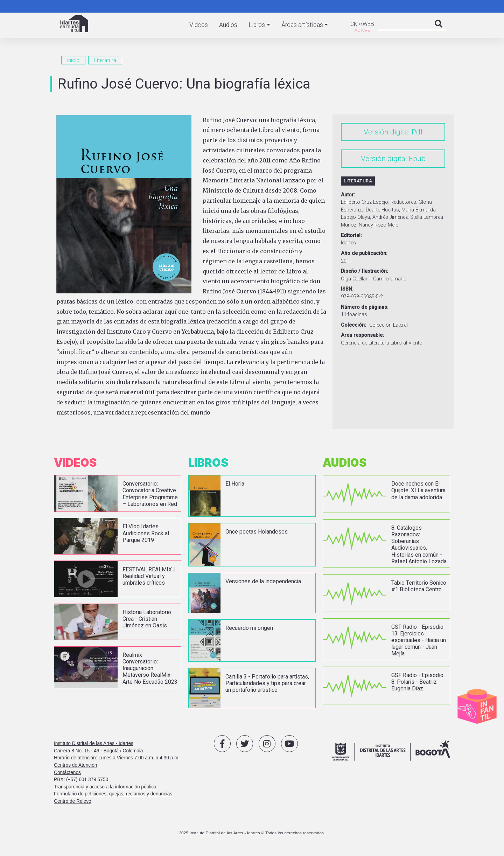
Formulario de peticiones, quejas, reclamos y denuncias (113, 797)
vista (118, 496)
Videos (199, 25)
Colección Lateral (388, 325)
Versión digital (387, 132)
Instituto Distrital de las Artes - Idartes (94, 746)
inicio (73, 60)
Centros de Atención (75, 768)
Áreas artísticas (302, 25)
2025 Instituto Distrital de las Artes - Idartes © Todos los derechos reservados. (252, 836)
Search (439, 31)
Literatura (105, 60)
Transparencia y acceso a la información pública (105, 790)
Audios (228, 25)
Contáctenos (67, 775)
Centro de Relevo (73, 804)
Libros (257, 25)
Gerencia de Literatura (365, 343)
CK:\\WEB (362, 24)
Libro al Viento (407, 343)
